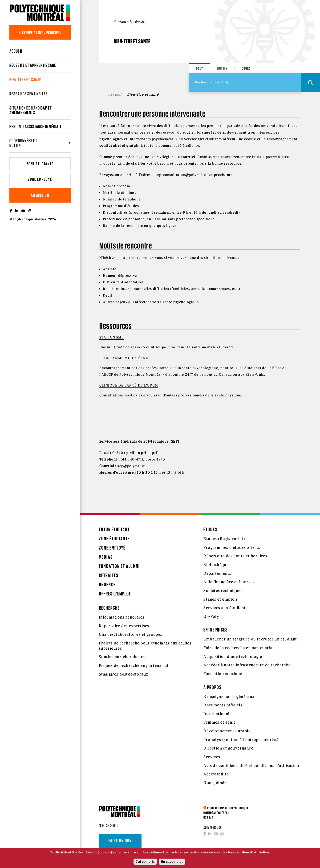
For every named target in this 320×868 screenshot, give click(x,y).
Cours (246, 68)
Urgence (107, 585)
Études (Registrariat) (224, 539)
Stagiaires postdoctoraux (124, 674)
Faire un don (120, 841)
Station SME (112, 337)
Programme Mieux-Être (124, 358)
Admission (40, 195)
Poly (200, 68)
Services (212, 757)
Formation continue (223, 674)
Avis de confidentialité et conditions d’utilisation (251, 766)
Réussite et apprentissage (33, 65)
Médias (106, 557)
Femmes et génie (220, 722)
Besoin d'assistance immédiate (36, 126)
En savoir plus (172, 863)
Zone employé (40, 179)
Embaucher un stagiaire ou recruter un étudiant (250, 639)
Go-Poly (211, 616)
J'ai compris (145, 863)
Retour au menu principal (40, 32)
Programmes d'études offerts (232, 547)
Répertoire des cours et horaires (235, 556)
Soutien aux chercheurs (122, 657)
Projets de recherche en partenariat (134, 665)
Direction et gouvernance (228, 748)
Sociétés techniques (223, 591)
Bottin (222, 68)
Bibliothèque (216, 565)
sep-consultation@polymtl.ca (182, 175)
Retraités (109, 575)
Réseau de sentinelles (29, 94)
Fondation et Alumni (119, 566)
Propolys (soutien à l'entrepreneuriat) (241, 740)
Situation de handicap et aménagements (31, 110)
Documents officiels (223, 705)
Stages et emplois (221, 599)
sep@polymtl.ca (132, 466)
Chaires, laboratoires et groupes (131, 634)
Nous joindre (216, 783)
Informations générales (122, 617)
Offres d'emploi (115, 594)
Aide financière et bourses (229, 582)
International (217, 714)
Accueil (16, 51)
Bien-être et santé (25, 80)
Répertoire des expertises (124, 626)
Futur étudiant (114, 529)
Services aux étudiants (226, 608)
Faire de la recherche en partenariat (239, 648)
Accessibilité (216, 774)
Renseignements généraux (229, 697)
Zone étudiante (40, 164)
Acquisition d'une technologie (233, 656)
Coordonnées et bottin (23, 143)
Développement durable (227, 731)
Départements (217, 573)
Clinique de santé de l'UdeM (129, 385)
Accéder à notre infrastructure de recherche (247, 665)
